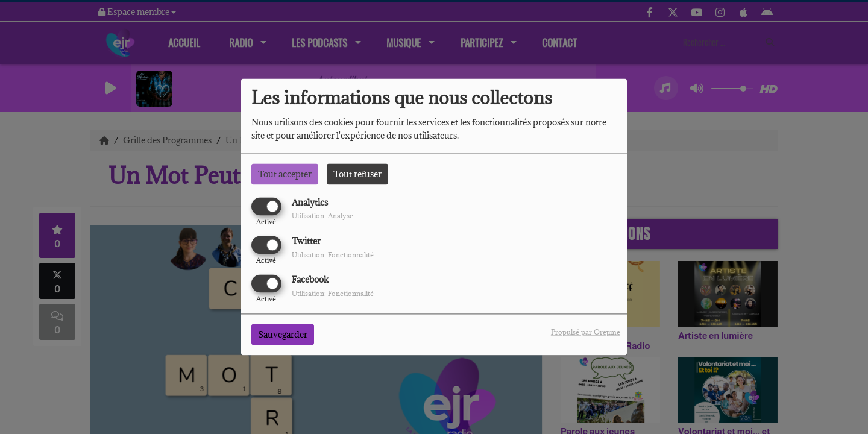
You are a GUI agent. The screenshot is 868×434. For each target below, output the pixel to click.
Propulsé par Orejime (586, 332)
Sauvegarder (283, 335)
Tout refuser (357, 174)
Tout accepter (285, 174)
